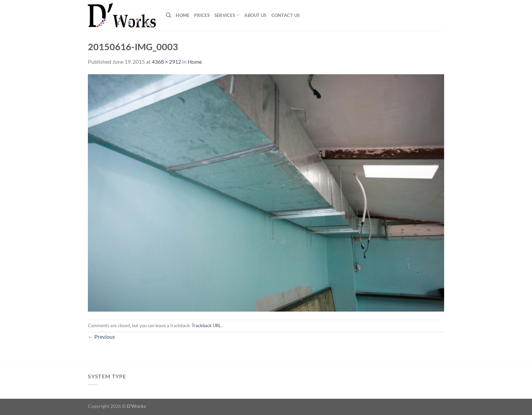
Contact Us (286, 15)
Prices (202, 15)
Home (183, 15)
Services (227, 15)
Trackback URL (206, 325)
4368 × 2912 (166, 62)
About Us (255, 15)
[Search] (168, 15)
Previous (101, 337)
